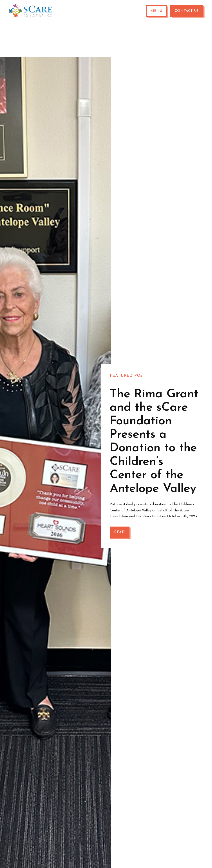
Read (119, 532)
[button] (156, 11)
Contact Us (187, 11)
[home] (31, 11)
